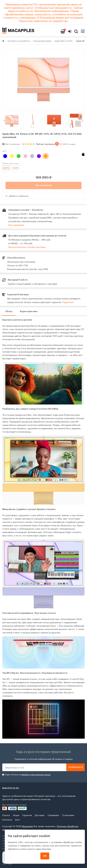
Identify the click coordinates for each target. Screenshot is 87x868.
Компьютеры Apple (42, 41)
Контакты (7, 819)
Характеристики (29, 311)
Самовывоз (53, 815)
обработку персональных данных (36, 774)
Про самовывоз (16, 225)
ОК (45, 856)
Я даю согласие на (26, 774)
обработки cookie (72, 842)
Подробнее (68, 302)
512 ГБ (15, 168)
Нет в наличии (43, 185)
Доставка (40, 815)
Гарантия (27, 815)
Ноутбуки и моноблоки (19, 41)
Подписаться (76, 767)
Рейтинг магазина (56, 144)
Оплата (6, 815)
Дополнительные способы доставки (27, 247)
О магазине (68, 815)
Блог (18, 819)
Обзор (9, 311)
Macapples (27, 826)
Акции (16, 815)
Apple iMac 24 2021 (64, 41)
